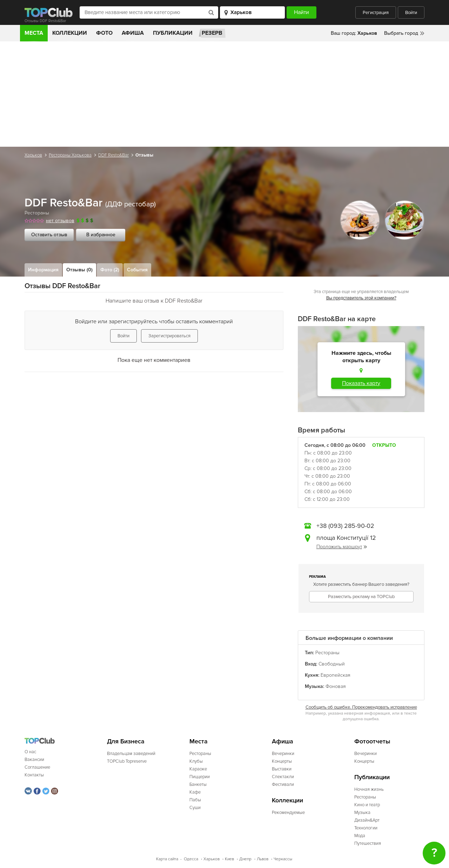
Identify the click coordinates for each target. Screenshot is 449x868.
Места (34, 33)
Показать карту (361, 383)
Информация (43, 270)
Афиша (133, 33)
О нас (30, 752)
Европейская (336, 675)
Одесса (191, 859)
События (137, 270)
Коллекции (70, 33)
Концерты (282, 761)
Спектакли (283, 777)
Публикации (173, 33)
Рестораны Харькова (70, 155)
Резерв (212, 33)
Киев (229, 859)
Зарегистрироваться (169, 336)
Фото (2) (110, 270)
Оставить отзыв (49, 235)
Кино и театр (367, 805)
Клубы (196, 761)
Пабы (195, 800)
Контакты (34, 775)
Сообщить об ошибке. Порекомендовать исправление (361, 707)
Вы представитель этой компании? (361, 298)
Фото (104, 33)
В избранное (101, 235)
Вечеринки (283, 754)
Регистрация (376, 13)
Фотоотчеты (372, 741)
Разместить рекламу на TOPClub (361, 597)
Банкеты (198, 784)
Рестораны (37, 213)
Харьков (33, 155)
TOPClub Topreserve (127, 761)
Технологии (366, 828)
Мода (360, 836)
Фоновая (336, 686)
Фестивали (283, 784)
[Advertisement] (224, 94)
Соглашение (37, 767)
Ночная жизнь (369, 789)
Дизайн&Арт (367, 820)
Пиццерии (200, 777)
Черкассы (283, 859)
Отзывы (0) (79, 270)
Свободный (332, 664)
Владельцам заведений (131, 754)
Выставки (282, 769)
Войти (411, 13)
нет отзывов (60, 221)
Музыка (362, 813)
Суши (195, 808)
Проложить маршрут (342, 547)
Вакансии (34, 760)
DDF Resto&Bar (113, 155)
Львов (263, 859)
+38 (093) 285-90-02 (345, 526)
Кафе (195, 792)
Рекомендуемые (288, 813)
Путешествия (368, 843)
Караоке (198, 769)
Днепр (245, 859)
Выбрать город (401, 33)
